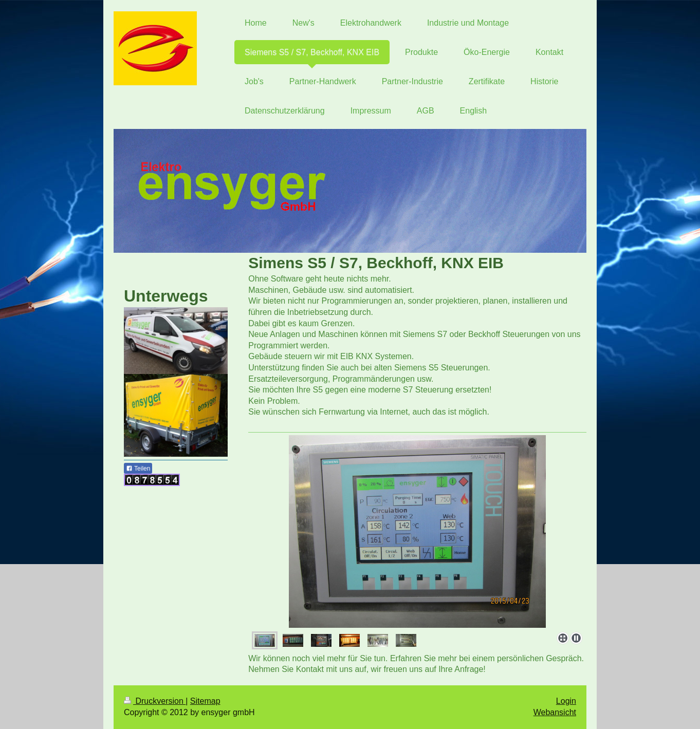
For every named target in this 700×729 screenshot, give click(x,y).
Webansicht (555, 712)
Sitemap (205, 701)
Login (566, 701)
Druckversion (155, 701)
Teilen (138, 469)
